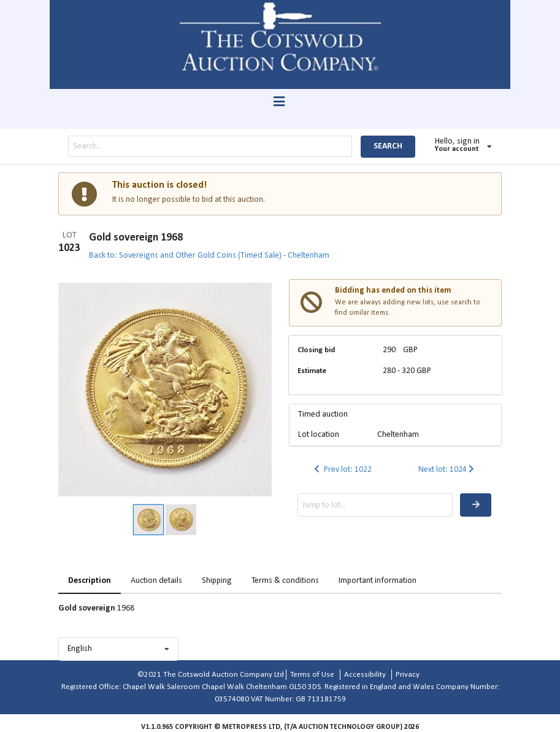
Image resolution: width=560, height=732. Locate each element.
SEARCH (388, 146)
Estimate (312, 371)
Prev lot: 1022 (342, 470)
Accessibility (365, 675)
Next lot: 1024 (448, 470)
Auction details (156, 581)
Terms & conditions (285, 581)
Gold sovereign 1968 (136, 238)
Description (90, 581)
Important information (378, 581)
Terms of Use (312, 675)
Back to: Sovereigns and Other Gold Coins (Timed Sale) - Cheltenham (209, 256)
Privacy (408, 675)
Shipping (217, 581)
